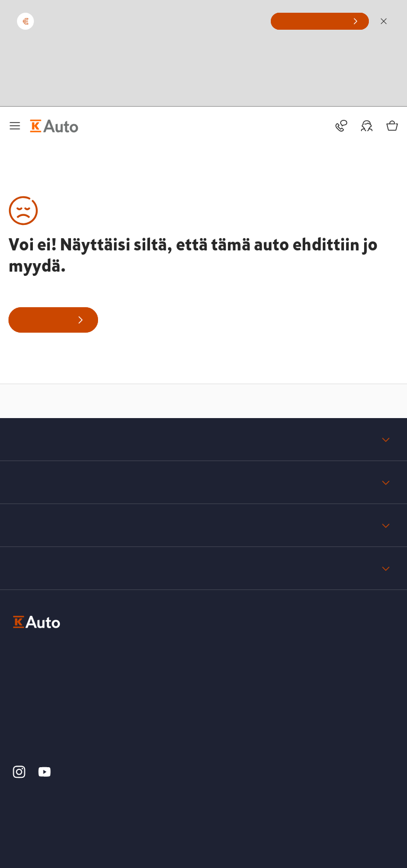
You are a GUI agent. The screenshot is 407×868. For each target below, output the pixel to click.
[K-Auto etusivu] (54, 126)
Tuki (203, 482)
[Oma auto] (367, 126)
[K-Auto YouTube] (45, 776)
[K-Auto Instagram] (19, 776)
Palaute (203, 568)
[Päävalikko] (15, 126)
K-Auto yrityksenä (203, 439)
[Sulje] (384, 21)
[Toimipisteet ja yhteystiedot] (341, 126)
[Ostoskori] (392, 126)
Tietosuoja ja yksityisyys (203, 525)
